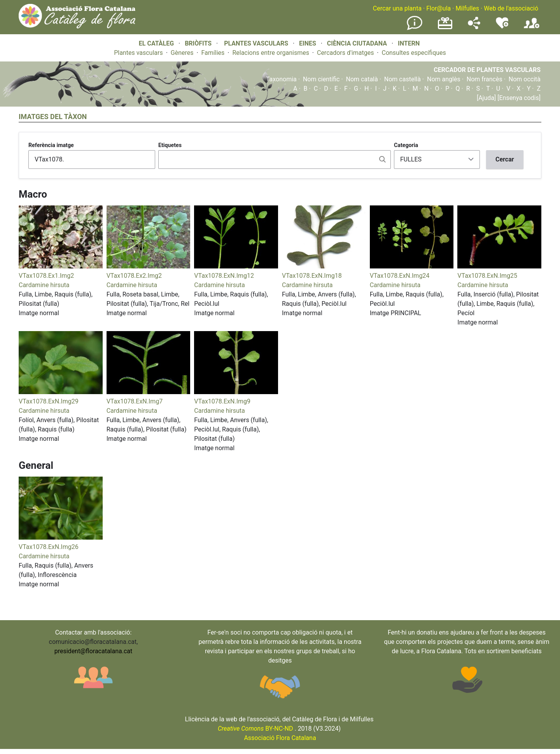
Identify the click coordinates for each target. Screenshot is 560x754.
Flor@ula (438, 8)
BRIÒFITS (199, 43)
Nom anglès (444, 79)
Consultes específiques (414, 53)
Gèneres (182, 53)
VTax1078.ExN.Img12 (224, 276)
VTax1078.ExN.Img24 (400, 276)
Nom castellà (402, 79)
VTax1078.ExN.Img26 (49, 547)
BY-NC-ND (255, 729)
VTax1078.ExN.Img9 (222, 401)
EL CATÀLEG (156, 43)
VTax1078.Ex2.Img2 (134, 276)
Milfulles (467, 8)
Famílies (213, 53)
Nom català (362, 79)
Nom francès (485, 79)
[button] (61, 266)
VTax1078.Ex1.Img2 (46, 276)
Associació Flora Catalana (280, 738)
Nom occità (525, 79)
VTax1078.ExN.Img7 (135, 401)
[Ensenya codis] (518, 98)
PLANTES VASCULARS (256, 43)
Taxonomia (281, 79)
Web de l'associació (511, 8)
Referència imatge (51, 145)
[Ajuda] (486, 98)
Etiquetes (170, 145)
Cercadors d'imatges (345, 53)
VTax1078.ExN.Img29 (49, 401)
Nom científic (321, 79)
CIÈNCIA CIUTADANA (357, 43)
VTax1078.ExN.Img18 (312, 276)
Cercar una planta (397, 8)
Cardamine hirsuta (44, 285)
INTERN (409, 43)
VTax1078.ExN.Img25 (487, 276)
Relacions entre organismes (271, 53)
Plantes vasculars (138, 53)
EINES (308, 43)
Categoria (406, 145)
